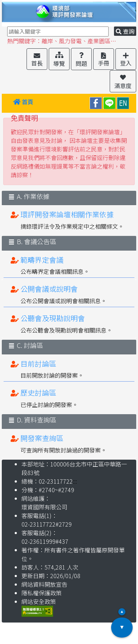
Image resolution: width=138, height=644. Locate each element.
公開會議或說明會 (49, 289)
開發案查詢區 (42, 438)
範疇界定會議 (42, 260)
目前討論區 (38, 364)
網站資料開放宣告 (44, 584)
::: (10, 103)
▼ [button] (122, 628)
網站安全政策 (39, 601)
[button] (37, 59)
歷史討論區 (38, 393)
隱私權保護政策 (42, 593)
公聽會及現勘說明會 (53, 318)
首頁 (23, 102)
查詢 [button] (125, 31)
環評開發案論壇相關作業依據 (67, 214)
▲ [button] (122, 612)
